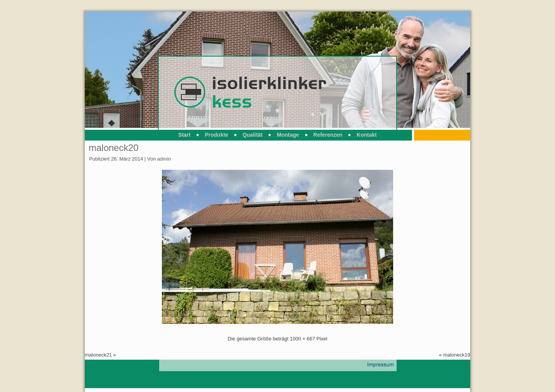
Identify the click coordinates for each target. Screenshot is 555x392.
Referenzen (328, 135)
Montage (288, 135)
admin (164, 159)
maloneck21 (98, 355)
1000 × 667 (302, 339)
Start (185, 135)
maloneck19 (457, 355)
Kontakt (367, 135)
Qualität (252, 135)
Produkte (216, 135)
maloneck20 (114, 148)
